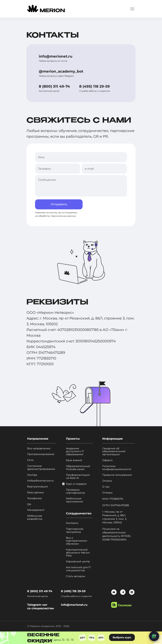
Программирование (41, 454)
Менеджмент (36, 510)
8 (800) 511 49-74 (54, 86)
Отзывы (107, 493)
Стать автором (76, 576)
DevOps (32, 475)
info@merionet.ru (56, 56)
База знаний (74, 460)
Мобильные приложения (74, 500)
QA (29, 504)
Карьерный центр (78, 561)
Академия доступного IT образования (75, 451)
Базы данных (35, 492)
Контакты (72, 523)
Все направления (39, 448)
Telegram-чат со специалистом (40, 606)
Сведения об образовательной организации (114, 451)
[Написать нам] (154, 636)
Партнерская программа (75, 530)
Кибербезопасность (40, 481)
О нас (106, 487)
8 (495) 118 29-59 (94, 86)
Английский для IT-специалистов (79, 569)
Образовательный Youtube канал (78, 468)
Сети (30, 460)
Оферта (107, 460)
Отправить (59, 204)
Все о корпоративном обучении (77, 541)
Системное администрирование (41, 468)
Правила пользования (117, 475)
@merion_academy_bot (61, 71)
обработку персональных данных (57, 216)
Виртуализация (37, 487)
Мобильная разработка (35, 517)
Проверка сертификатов (75, 491)
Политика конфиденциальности (117, 468)
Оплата (107, 481)
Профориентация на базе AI (78, 476)
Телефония (34, 498)
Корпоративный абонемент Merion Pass (78, 553)
